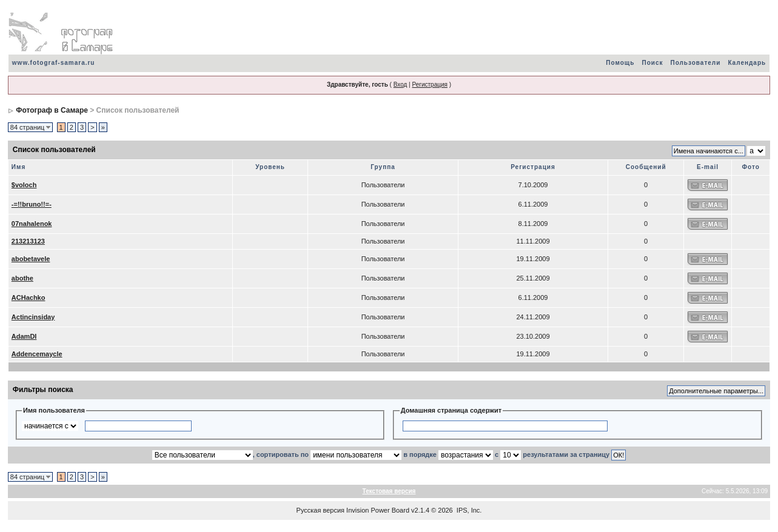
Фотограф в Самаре (52, 110)
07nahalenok (32, 224)
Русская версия (320, 510)
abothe (22, 278)
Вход (401, 85)
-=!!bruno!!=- (32, 204)
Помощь (620, 63)
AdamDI (24, 336)
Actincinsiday (33, 317)
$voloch (24, 185)
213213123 (28, 241)
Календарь (747, 63)
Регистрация (429, 85)
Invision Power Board (378, 510)
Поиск (652, 63)
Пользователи (695, 63)
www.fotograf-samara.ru (54, 63)
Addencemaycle (37, 354)
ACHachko (29, 298)
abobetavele (31, 259)
